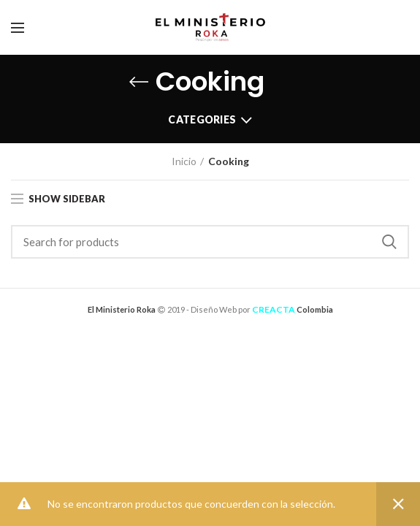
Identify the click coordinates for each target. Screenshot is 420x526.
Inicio (184, 161)
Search (389, 242)
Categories (202, 119)
